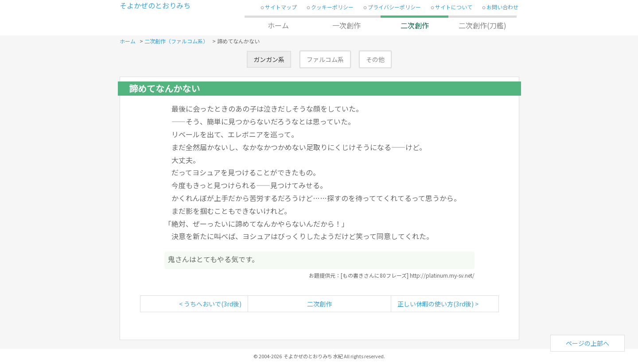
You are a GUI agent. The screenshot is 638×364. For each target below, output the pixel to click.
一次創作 (346, 25)
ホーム (278, 25)
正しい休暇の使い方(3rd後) (436, 304)
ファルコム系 (325, 59)
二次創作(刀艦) (482, 25)
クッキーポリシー (332, 7)
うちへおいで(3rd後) (213, 304)
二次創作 (415, 25)
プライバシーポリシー (394, 7)
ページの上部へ (587, 343)
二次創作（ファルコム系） (176, 41)
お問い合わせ (502, 7)
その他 (375, 59)
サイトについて (454, 7)
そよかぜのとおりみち (155, 5)
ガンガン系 (269, 59)
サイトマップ (281, 7)
